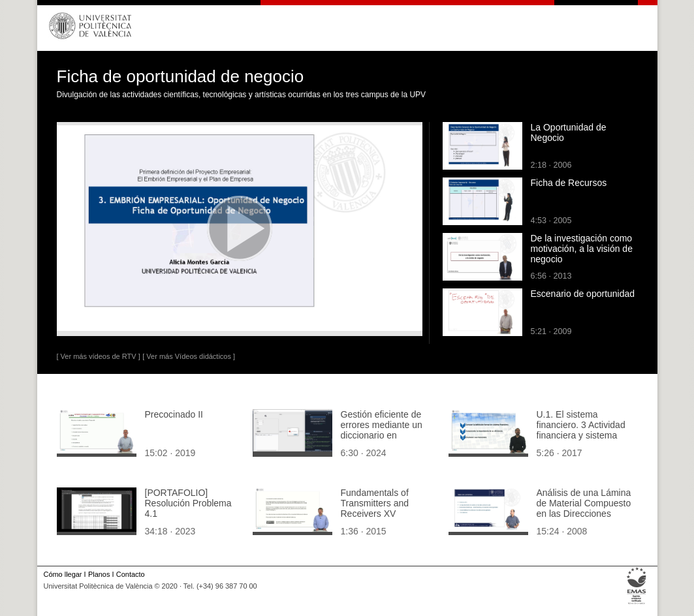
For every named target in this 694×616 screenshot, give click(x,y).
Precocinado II (174, 414)
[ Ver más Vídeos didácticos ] (189, 356)
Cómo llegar (63, 574)
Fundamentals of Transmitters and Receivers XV (375, 503)
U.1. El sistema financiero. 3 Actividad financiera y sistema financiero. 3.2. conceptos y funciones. (583, 435)
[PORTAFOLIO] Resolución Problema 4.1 (188, 503)
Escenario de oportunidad (583, 294)
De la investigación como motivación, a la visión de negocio (582, 249)
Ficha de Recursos (569, 183)
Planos (99, 574)
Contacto (131, 574)
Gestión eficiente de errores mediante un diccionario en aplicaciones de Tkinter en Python (387, 435)
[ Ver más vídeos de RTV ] (99, 356)
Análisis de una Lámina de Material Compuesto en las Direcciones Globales (584, 508)
